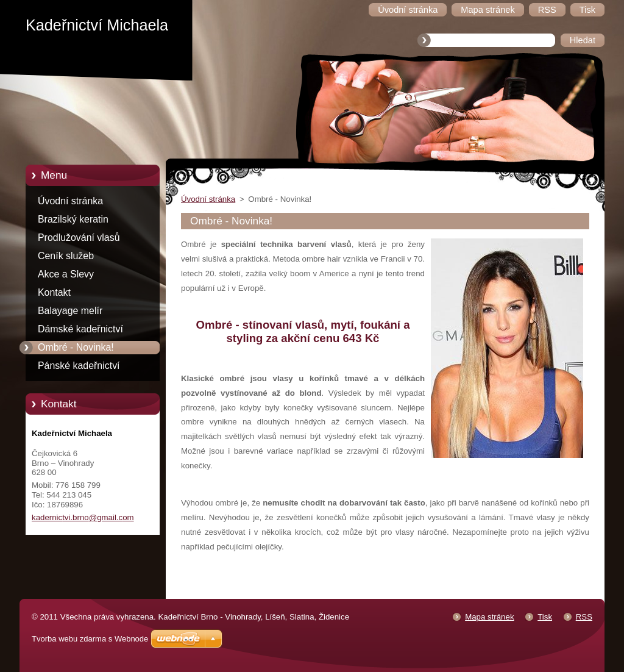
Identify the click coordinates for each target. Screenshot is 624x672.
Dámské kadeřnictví (80, 329)
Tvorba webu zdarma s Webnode (90, 639)
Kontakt (54, 292)
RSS (584, 617)
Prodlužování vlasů (79, 238)
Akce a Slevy (66, 274)
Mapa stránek (489, 617)
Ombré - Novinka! (76, 347)
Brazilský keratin (73, 219)
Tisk (545, 617)
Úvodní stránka (70, 201)
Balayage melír (70, 311)
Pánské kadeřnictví (79, 366)
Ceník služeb (66, 256)
